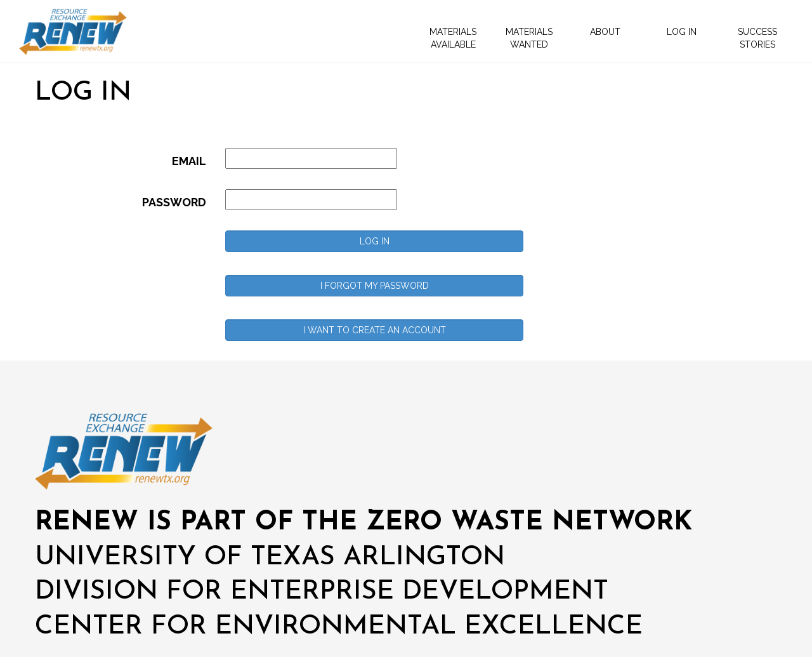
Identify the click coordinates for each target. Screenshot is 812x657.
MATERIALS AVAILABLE (453, 38)
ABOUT (605, 32)
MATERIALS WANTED (529, 38)
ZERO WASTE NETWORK (529, 523)
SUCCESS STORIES (757, 38)
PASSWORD (174, 202)
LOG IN (682, 32)
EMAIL (189, 161)
